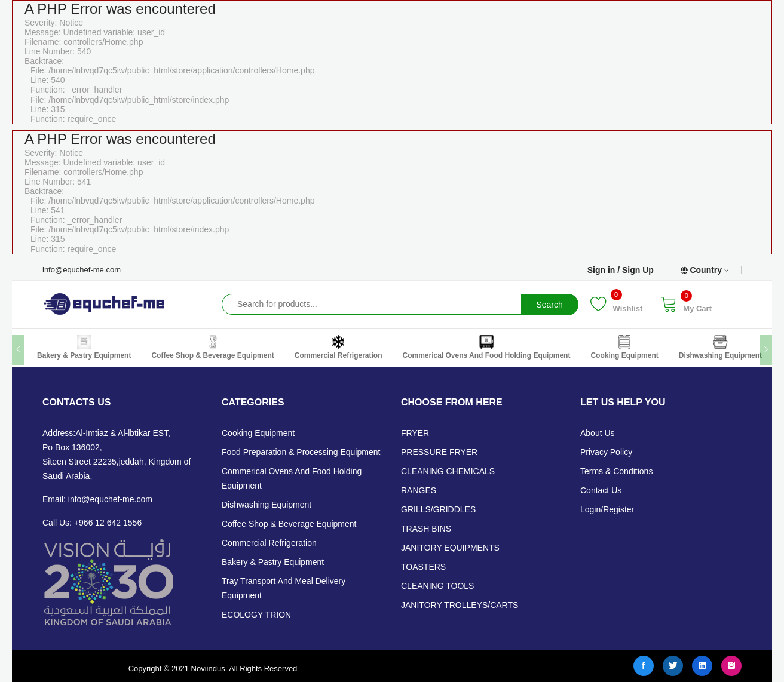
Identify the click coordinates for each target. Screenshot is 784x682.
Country (705, 270)
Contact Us (601, 490)
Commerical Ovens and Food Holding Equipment (486, 347)
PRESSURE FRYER (439, 452)
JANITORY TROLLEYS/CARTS (460, 605)
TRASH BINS (426, 529)
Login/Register (607, 509)
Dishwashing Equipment (720, 347)
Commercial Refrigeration (339, 347)
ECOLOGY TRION (256, 615)
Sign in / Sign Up (621, 270)
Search (549, 305)
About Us (598, 433)
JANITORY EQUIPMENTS (450, 548)
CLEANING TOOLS (437, 586)
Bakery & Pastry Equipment (84, 347)
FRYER (415, 433)
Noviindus (207, 669)
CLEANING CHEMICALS (448, 471)
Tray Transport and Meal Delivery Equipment (284, 588)
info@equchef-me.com (82, 270)
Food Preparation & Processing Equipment (301, 452)
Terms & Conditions (616, 471)
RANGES (419, 490)
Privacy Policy (606, 452)
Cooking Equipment (624, 347)
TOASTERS (423, 567)
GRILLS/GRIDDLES (438, 509)
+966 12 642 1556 (108, 523)
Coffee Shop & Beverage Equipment (212, 347)
